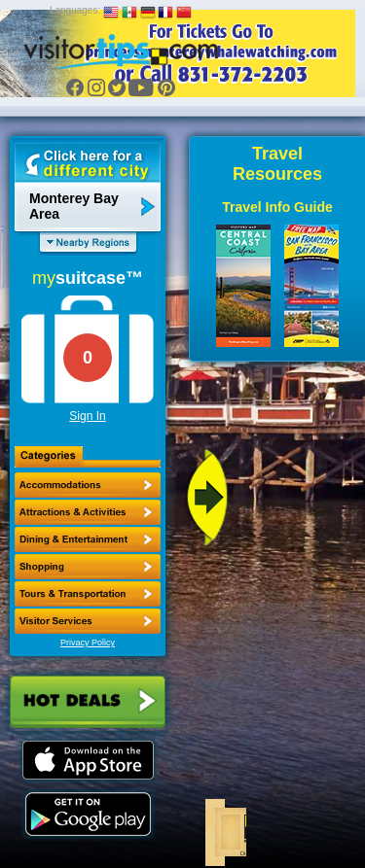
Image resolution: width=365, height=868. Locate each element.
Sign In (87, 416)
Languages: (75, 10)
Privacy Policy (88, 642)
